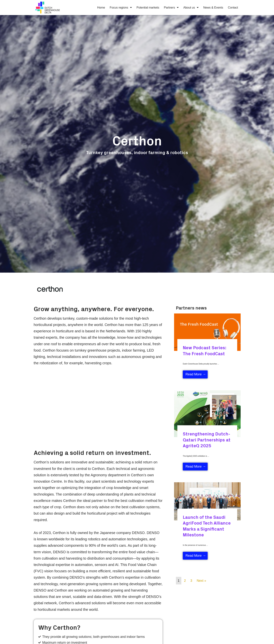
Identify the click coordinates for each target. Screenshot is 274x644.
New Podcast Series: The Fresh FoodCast (205, 350)
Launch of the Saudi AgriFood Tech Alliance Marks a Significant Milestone (207, 526)
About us (191, 7)
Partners (171, 7)
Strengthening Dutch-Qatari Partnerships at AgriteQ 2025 (207, 439)
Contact (233, 7)
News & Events (213, 7)
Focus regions (121, 7)
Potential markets (148, 7)
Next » (201, 581)
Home (101, 7)
